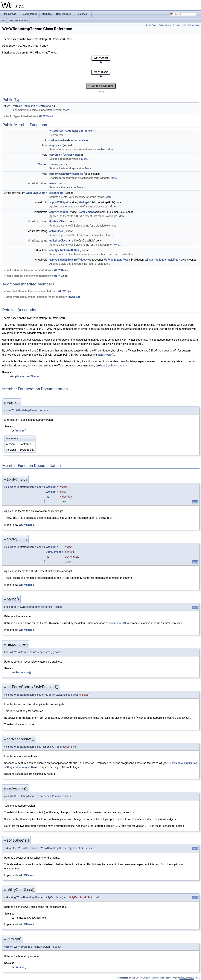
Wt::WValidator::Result (117, 260)
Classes (84, 15)
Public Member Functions (170, 25)
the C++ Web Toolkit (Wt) (164, 977)
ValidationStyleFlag (167, 260)
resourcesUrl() (117, 623)
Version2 (30, 106)
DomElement (86, 212)
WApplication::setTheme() (25, 376)
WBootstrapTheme (19, 20)
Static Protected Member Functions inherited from (42, 297)
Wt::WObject (46, 116)
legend (101, 92)
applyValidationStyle (61, 260)
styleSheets (56, 193)
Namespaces (65, 15)
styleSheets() (105, 355)
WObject (78, 131)
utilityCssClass (58, 241)
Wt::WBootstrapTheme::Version (30, 410)
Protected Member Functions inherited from (38, 291)
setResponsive (58, 140)
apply (53, 202)
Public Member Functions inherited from (36, 270)
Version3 (45, 106)
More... (71, 39)
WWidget (63, 202)
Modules (47, 14)
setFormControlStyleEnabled (66, 174)
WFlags (149, 260)
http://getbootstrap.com (114, 366)
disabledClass (58, 221)
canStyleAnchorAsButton (64, 250)
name (53, 183)
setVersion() (19, 431)
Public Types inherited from (28, 116)
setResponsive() (21, 672)
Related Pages (29, 14)
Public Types (152, 25)
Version (18, 106)
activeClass (56, 231)
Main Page (10, 14)
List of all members (192, 25)
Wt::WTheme (61, 270)
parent (88, 131)
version (77, 155)
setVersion (56, 155)
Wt (3, 20)
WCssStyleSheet (36, 193)
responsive (80, 140)
